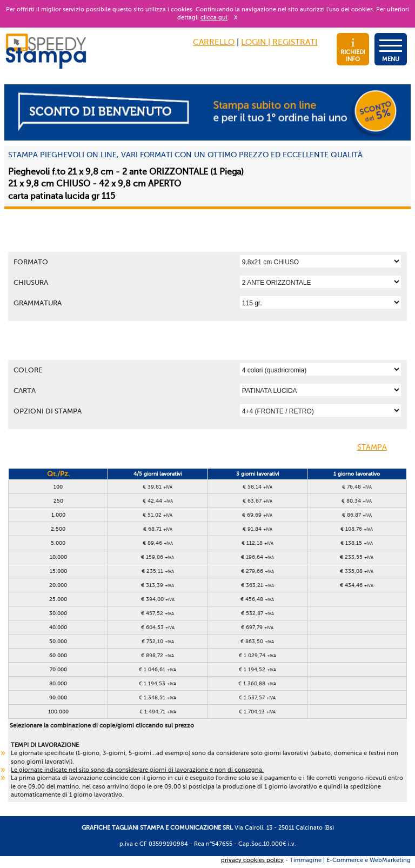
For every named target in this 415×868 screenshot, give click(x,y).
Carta (25, 390)
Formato (31, 262)
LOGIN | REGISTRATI (279, 42)
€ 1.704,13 (257, 712)
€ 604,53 (158, 627)
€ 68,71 (158, 529)
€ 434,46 (357, 585)
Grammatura (38, 303)
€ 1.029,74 (257, 655)
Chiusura (31, 282)
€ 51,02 (158, 515)
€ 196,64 (257, 557)
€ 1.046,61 (158, 669)
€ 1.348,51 (158, 697)
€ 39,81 (158, 487)
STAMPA (381, 448)
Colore (28, 370)
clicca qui (214, 18)
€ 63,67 (257, 501)
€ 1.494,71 (158, 712)
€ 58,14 (257, 487)
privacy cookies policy (252, 860)
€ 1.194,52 (257, 669)
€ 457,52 (158, 613)
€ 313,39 (158, 585)
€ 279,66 (257, 571)
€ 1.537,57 (257, 697)
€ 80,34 (357, 501)
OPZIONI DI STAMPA (48, 411)
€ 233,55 (357, 557)
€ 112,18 (257, 543)
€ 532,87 (257, 613)
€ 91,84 (257, 529)
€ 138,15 (357, 543)
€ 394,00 (158, 599)
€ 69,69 (257, 515)
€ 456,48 (257, 599)
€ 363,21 (257, 585)
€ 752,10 (158, 641)
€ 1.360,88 (257, 683)
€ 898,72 (158, 655)
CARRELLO (214, 42)
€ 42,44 (158, 501)
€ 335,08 (357, 571)
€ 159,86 (158, 557)
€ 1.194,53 (158, 683)
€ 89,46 (158, 543)
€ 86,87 (357, 515)
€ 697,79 (257, 627)
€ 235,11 (158, 571)
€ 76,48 (357, 487)
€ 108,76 (357, 529)
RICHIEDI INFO (353, 51)
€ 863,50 (257, 641)
